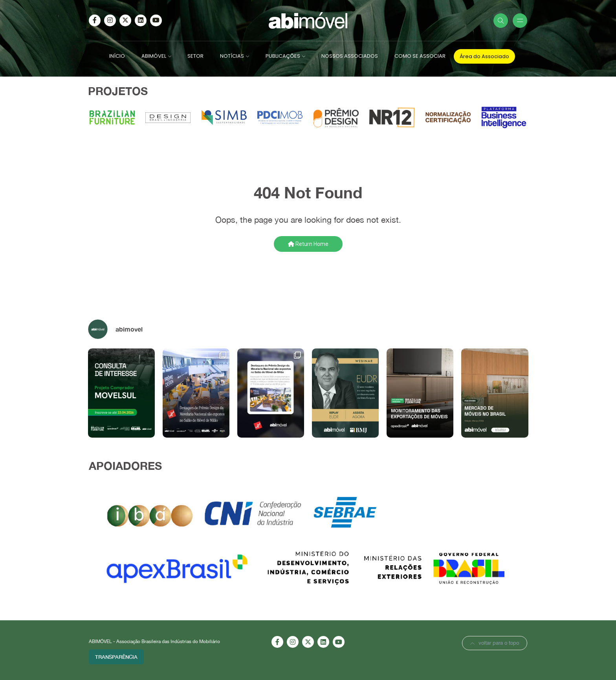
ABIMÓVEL (154, 56)
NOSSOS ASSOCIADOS (350, 56)
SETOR (195, 56)
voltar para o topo (495, 643)
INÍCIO (117, 56)
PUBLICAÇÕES (283, 56)
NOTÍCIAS (232, 56)
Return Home (308, 244)
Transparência (116, 657)
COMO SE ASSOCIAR (420, 56)
